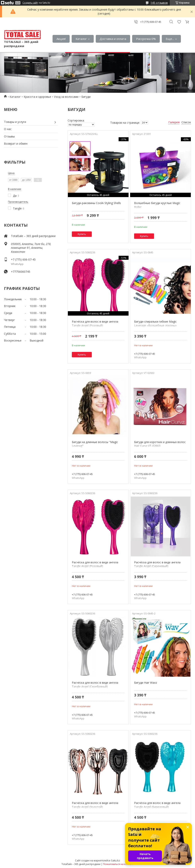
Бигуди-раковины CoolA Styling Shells (96, 203)
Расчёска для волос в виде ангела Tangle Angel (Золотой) (95, 805)
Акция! (61, 39)
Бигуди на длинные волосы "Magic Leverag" (95, 444)
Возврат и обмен (16, 144)
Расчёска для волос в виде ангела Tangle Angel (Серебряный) (95, 685)
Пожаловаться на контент (118, 864)
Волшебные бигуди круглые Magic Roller (157, 205)
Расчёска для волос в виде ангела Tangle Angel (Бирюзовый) (157, 805)
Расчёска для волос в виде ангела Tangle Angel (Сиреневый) (157, 564)
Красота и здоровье (37, 97)
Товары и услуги (15, 122)
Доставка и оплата (113, 39)
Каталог (81, 39)
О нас (8, 129)
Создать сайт (30, 3)
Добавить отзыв (179, 22)
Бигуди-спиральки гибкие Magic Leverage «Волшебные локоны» (155, 323)
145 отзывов (159, 3)
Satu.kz (116, 860)
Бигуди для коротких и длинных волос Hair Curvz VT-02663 (160, 444)
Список (186, 122)
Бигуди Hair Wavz (146, 683)
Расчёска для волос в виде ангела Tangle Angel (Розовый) (95, 323)
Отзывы (9, 136)
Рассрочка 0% (146, 39)
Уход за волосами (66, 97)
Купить (82, 234)
